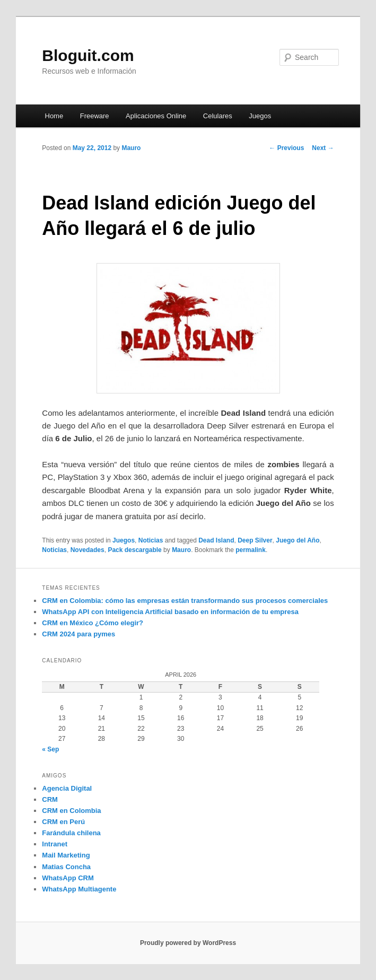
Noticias (151, 540)
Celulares (218, 116)
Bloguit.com (88, 55)
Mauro (131, 148)
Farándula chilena (71, 833)
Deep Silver (255, 540)
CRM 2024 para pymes (78, 634)
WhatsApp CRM (68, 878)
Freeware (95, 116)
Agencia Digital (67, 788)
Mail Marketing (66, 855)
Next (323, 148)
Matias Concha (66, 867)
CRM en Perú (63, 822)
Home (54, 116)
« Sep (50, 749)
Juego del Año (298, 540)
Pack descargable (134, 550)
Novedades (88, 550)
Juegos (260, 116)
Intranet (55, 844)
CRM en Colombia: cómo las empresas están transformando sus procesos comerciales (185, 601)
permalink (251, 550)
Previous (286, 148)
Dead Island (216, 540)
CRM (50, 799)
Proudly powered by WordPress (188, 943)
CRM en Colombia (71, 811)
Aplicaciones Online (156, 116)
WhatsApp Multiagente (79, 889)
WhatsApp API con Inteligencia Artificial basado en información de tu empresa (170, 612)
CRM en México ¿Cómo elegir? (93, 623)
